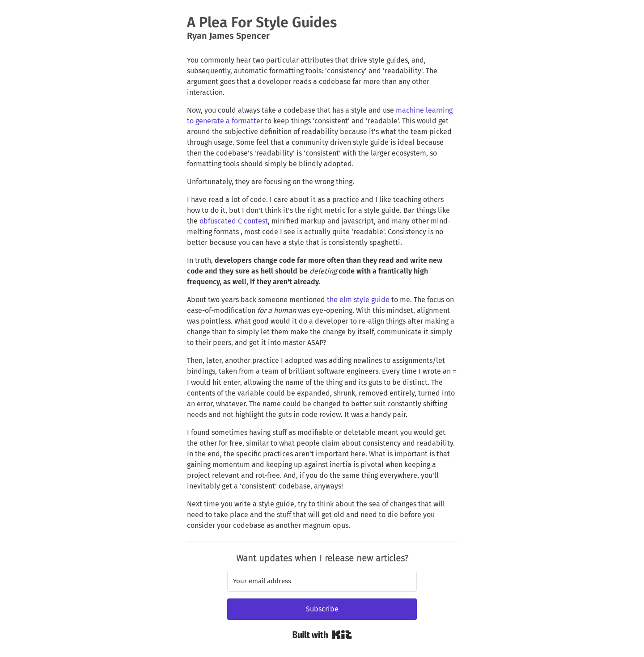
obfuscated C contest (234, 221)
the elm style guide (358, 300)
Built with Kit (322, 635)
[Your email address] (322, 581)
